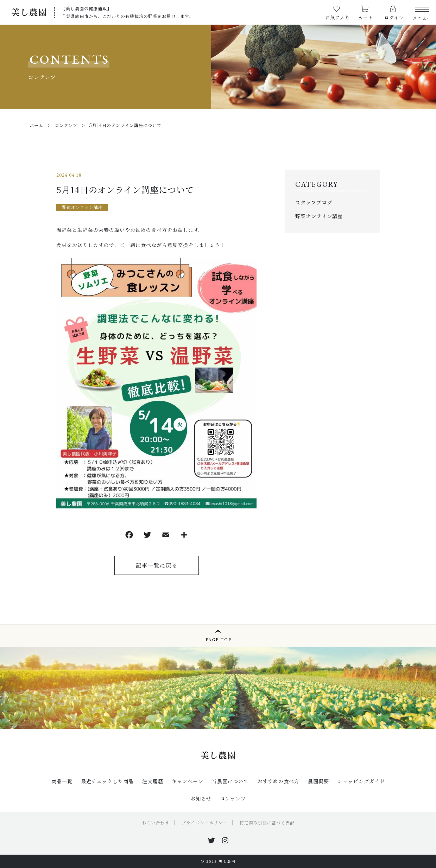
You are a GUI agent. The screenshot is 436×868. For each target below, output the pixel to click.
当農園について (230, 781)
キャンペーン (188, 781)
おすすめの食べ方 (278, 781)
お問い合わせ (156, 822)
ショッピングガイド (361, 781)
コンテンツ (233, 798)
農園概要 (318, 781)
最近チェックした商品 (107, 781)
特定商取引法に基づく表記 (267, 822)
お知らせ (201, 798)
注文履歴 (153, 781)
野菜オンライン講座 (82, 207)
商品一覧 (62, 781)
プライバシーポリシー (204, 822)
